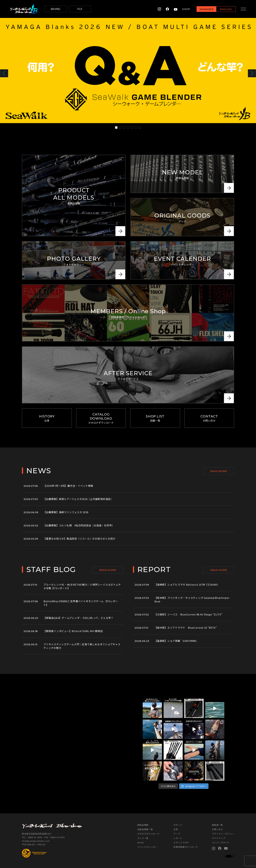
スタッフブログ (181, 842)
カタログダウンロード (148, 834)
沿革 (176, 829)
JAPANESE (206, 9)
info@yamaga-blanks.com (36, 841)
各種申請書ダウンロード (186, 847)
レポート (178, 838)
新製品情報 (143, 825)
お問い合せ (217, 829)
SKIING (56, 9)
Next (252, 73)
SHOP (186, 9)
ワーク (177, 834)
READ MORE (219, 471)
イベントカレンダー (147, 847)
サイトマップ (219, 838)
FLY (80, 9)
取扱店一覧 (217, 825)
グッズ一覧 (143, 838)
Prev (4, 73)
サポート (178, 825)
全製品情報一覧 (145, 829)
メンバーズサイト (221, 842)
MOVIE (141, 842)
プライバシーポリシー (223, 834)
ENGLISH (226, 9)
